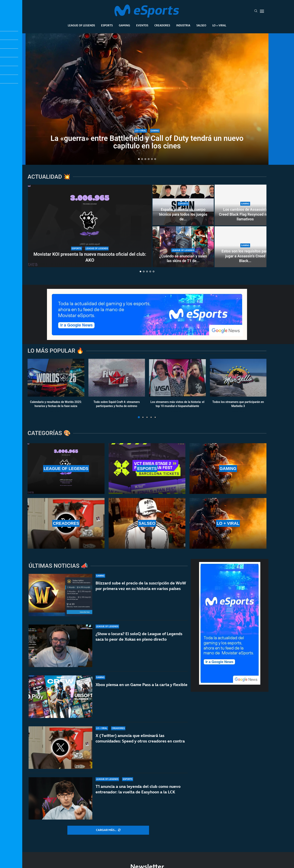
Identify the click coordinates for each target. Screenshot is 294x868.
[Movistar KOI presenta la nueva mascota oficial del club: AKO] (90, 226)
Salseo (201, 25)
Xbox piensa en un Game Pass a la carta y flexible (141, 685)
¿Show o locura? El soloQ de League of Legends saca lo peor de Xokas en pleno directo (139, 636)
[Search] (256, 11)
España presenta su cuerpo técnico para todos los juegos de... (183, 214)
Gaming (124, 25)
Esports (107, 25)
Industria (183, 25)
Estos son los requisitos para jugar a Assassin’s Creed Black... (245, 256)
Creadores (162, 25)
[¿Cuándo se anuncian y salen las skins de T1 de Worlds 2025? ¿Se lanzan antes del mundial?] (183, 247)
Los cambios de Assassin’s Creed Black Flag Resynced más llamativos (245, 214)
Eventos (142, 25)
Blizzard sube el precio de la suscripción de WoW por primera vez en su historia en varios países (141, 586)
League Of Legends (81, 25)
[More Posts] (108, 830)
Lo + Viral (219, 25)
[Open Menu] (262, 11)
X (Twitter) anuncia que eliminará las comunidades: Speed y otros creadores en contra (140, 744)
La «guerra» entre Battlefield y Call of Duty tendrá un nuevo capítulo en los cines (147, 142)
